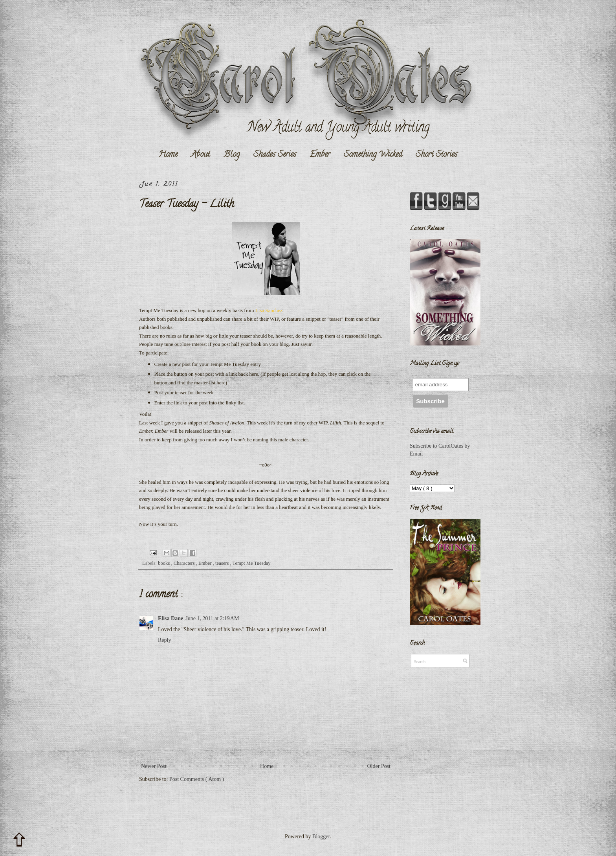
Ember (320, 155)
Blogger (321, 837)
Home (168, 155)
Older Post (379, 766)
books (164, 563)
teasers (223, 563)
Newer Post (154, 766)
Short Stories (436, 155)
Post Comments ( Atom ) (197, 779)
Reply (164, 640)
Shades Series (275, 155)
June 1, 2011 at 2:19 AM (212, 618)
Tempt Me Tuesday (252, 563)
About (201, 155)
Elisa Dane (170, 618)
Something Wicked (373, 155)
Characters (185, 563)
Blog (232, 155)
